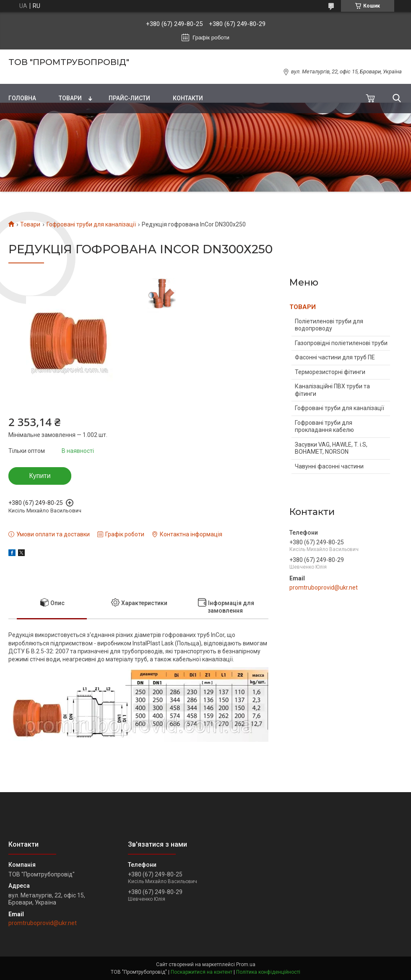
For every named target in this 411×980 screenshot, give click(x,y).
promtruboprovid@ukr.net (324, 587)
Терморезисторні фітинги (330, 372)
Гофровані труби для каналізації (91, 224)
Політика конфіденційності (268, 972)
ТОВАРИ (303, 307)
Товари (70, 98)
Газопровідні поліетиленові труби (341, 343)
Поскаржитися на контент (202, 972)
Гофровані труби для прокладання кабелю (324, 426)
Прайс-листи (129, 98)
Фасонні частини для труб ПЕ (335, 357)
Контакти (188, 98)
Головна (22, 98)
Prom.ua (246, 964)
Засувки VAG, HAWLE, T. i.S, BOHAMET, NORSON (331, 448)
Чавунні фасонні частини (329, 466)
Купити (40, 476)
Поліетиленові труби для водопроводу (329, 325)
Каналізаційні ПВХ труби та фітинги (332, 390)
